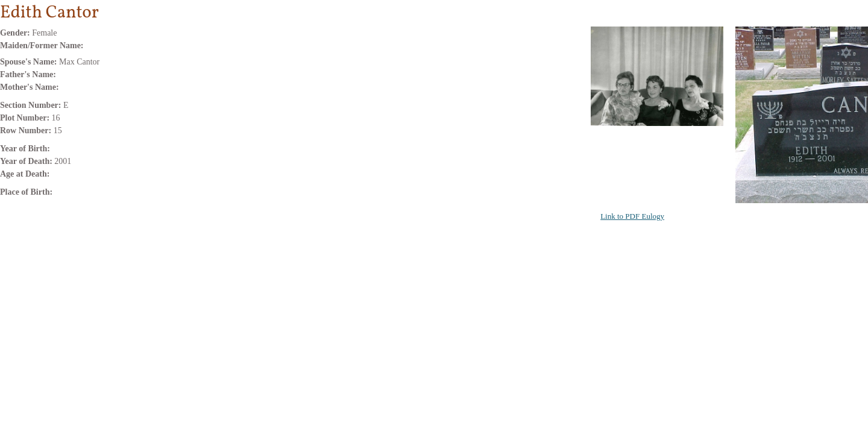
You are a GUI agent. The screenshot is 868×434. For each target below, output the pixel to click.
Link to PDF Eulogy (632, 216)
